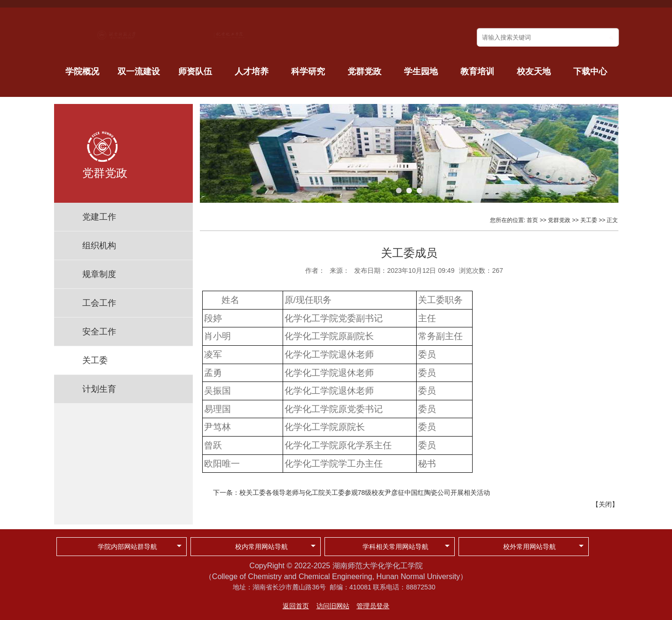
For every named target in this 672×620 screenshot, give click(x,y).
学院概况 (82, 72)
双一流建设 (139, 72)
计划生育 (99, 389)
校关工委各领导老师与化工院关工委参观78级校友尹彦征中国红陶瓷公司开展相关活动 (365, 493)
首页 (532, 220)
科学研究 (308, 72)
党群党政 (364, 72)
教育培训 (477, 72)
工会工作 (99, 303)
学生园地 (421, 72)
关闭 (605, 504)
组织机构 (99, 246)
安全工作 (99, 332)
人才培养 (252, 72)
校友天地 (534, 72)
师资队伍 (195, 72)
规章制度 (99, 274)
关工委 (95, 360)
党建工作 (99, 217)
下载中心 (590, 72)
